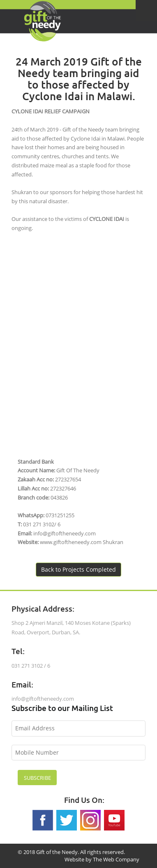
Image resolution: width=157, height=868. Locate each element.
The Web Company (116, 859)
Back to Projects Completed (78, 569)
